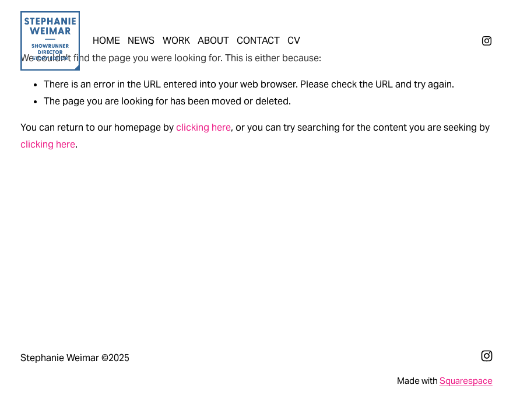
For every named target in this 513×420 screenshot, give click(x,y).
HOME (106, 41)
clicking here (203, 127)
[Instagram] (487, 41)
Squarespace (466, 381)
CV (294, 41)
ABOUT (213, 41)
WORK (176, 41)
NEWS (141, 41)
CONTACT (258, 41)
